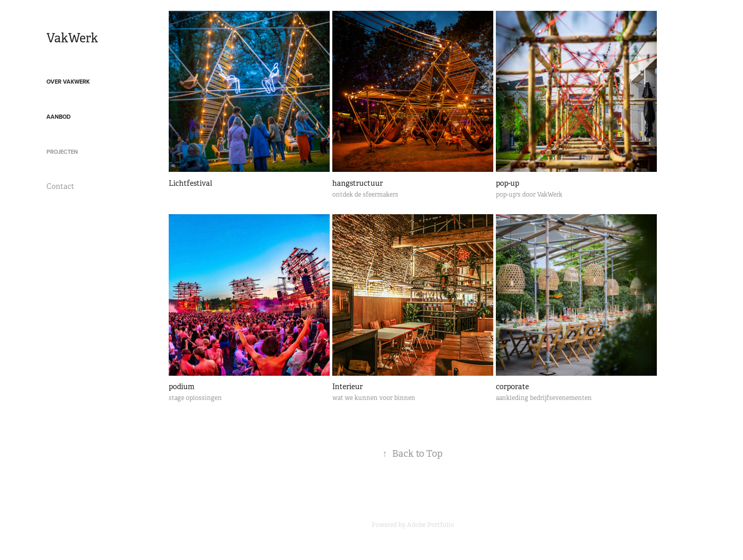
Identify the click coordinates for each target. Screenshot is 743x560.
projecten (62, 152)
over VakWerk (68, 82)
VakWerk (72, 38)
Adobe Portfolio (431, 525)
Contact (60, 186)
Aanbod (59, 117)
